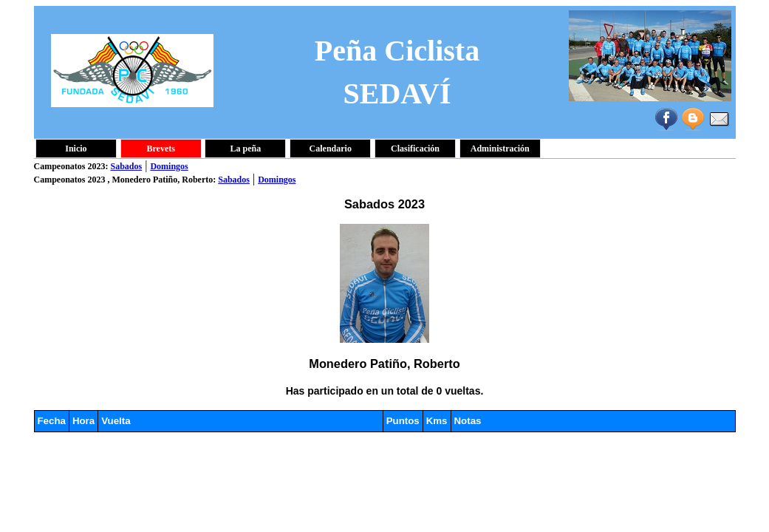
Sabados (127, 166)
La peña (246, 149)
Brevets (160, 149)
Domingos (169, 166)
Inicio (76, 149)
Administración (500, 149)
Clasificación (415, 149)
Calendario (331, 149)
